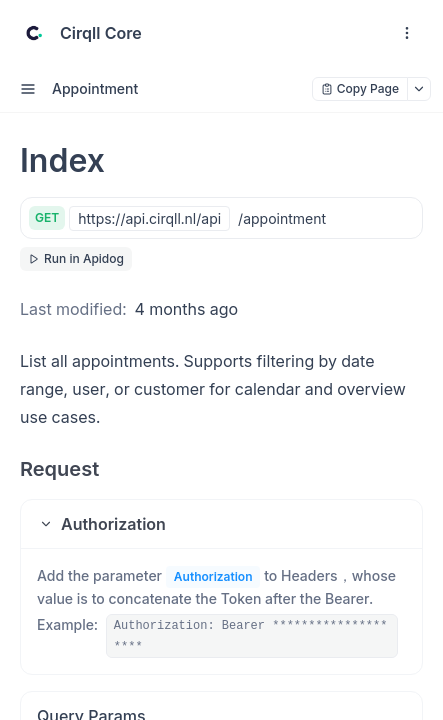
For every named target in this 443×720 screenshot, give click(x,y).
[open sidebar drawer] (28, 89)
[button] (221, 524)
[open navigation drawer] (407, 33)
